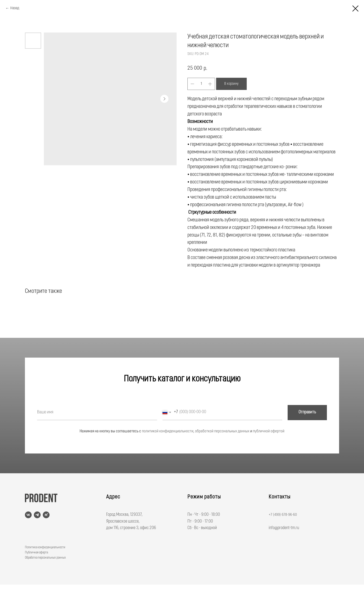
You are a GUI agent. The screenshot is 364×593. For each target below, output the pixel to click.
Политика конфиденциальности (45, 547)
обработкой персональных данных (222, 431)
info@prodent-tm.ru (284, 528)
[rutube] (46, 515)
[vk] (28, 515)
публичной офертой (269, 431)
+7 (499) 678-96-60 (283, 515)
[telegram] (37, 515)
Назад (15, 8)
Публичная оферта (36, 553)
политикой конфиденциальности (168, 431)
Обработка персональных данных (45, 558)
